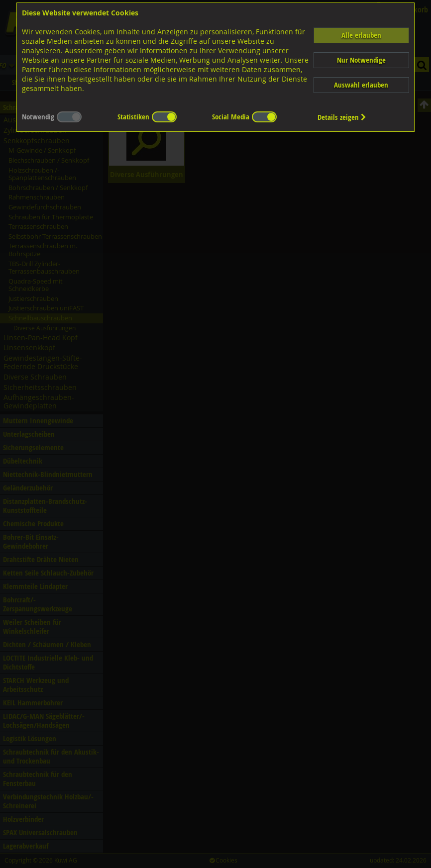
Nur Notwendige (361, 60)
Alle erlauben (361, 35)
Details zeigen (342, 117)
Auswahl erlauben (361, 85)
